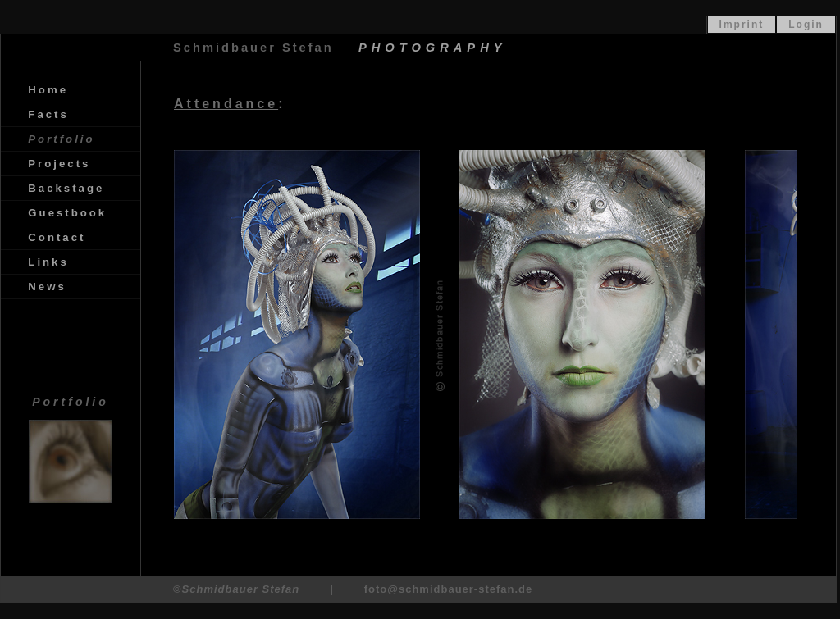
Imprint (742, 25)
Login (806, 25)
